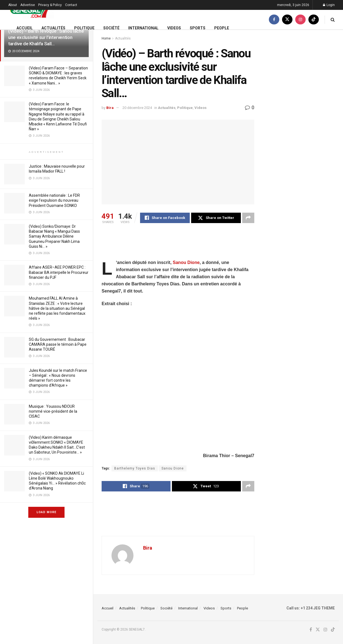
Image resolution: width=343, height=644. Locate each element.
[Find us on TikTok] (314, 20)
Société (111, 28)
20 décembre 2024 (137, 108)
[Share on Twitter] (216, 218)
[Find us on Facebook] (274, 20)
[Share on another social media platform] (248, 218)
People (222, 28)
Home (106, 38)
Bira (110, 108)
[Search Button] (333, 20)
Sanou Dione (186, 262)
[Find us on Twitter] (287, 20)
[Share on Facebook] (165, 218)
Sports (198, 28)
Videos (174, 28)
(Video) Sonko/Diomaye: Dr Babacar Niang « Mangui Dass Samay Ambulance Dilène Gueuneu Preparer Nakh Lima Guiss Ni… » (54, 236)
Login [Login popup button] (329, 5)
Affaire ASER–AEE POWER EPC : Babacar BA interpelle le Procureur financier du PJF (59, 272)
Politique (84, 28)
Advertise (28, 5)
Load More (46, 512)
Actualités (53, 28)
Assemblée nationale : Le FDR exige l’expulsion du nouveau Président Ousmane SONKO (54, 200)
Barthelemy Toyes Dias (135, 468)
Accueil (25, 28)
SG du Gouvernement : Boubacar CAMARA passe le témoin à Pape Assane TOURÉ (58, 344)
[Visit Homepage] (31, 10)
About (13, 5)
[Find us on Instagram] (300, 20)
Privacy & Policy (50, 5)
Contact (71, 5)
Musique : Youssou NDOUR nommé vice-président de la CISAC (53, 411)
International (143, 28)
